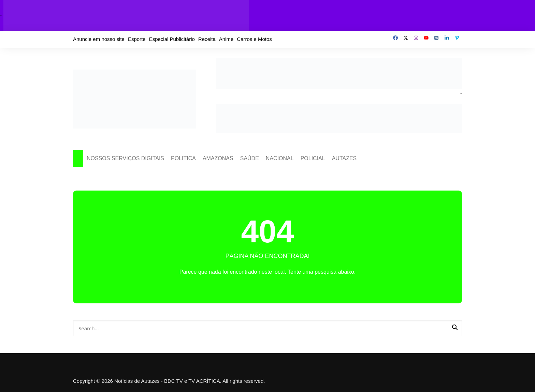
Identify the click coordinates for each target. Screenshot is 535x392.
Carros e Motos (254, 39)
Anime (226, 39)
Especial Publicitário (172, 39)
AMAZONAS (218, 158)
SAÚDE (250, 158)
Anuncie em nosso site (99, 39)
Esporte (137, 39)
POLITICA (183, 158)
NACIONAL (280, 158)
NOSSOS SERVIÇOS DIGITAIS (125, 158)
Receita (207, 39)
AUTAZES (344, 158)
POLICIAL (313, 158)
